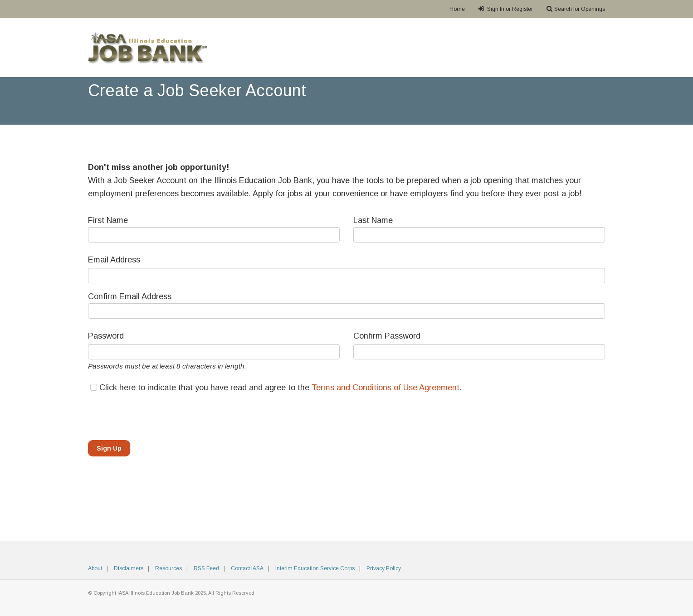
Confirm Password (387, 336)
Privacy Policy (384, 568)
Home (457, 9)
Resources (168, 568)
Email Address (114, 260)
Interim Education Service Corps (315, 568)
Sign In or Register (506, 9)
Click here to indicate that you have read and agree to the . (281, 388)
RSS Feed (206, 568)
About (95, 568)
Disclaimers (129, 568)
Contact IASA (247, 568)
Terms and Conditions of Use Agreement (386, 388)
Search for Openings (576, 9)
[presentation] (157, 416)
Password (106, 336)
